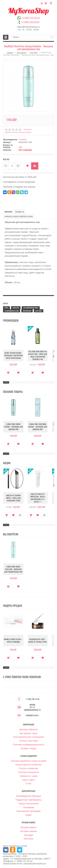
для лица (39, 311)
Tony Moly (34, 53)
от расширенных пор (12, 311)
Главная (10, 53)
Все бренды (22, 53)
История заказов (29, 831)
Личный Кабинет (28, 827)
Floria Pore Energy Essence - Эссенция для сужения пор (13, 427)
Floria (6, 308)
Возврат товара (28, 748)
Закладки (28, 835)
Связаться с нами (28, 776)
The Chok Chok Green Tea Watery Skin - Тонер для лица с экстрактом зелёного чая (38, 355)
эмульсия (16, 308)
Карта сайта (29, 780)
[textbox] (33, 37)
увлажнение (27, 311)
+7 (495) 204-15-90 (30, 22)
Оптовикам (29, 807)
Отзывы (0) (20, 212)
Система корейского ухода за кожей (28, 761)
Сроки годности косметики (28, 765)
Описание (8, 212)
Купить (8, 373)
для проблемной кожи (31, 308)
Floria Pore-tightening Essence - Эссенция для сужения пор (38, 427)
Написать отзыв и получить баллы (18, 132)
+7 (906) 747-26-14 (31, 18)
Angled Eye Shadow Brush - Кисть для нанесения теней (13, 498)
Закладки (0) (46, 3)
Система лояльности (28, 772)
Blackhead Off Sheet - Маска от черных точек (38, 641)
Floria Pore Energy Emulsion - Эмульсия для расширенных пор (13, 569)
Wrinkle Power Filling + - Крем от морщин (13, 641)
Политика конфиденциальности (28, 745)
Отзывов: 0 (28, 129)
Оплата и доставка (28, 741)
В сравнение (20, 515)
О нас (28, 783)
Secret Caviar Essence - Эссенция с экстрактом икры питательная (13, 355)
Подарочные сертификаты (29, 800)
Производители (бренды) (28, 796)
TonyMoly (23, 140)
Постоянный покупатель (42, 3)
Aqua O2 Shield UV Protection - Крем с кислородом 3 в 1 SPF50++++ (38, 498)
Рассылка (28, 839)
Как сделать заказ (28, 733)
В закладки (28, 166)
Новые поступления (29, 804)
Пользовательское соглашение (29, 737)
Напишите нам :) (32, 715)
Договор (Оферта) (29, 729)
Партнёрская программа (28, 811)
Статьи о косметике (28, 768)
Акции (28, 815)
